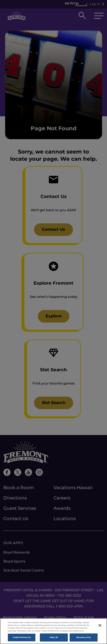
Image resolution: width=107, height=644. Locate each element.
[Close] (100, 626)
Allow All (54, 638)
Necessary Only (84, 638)
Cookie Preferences (22, 638)
